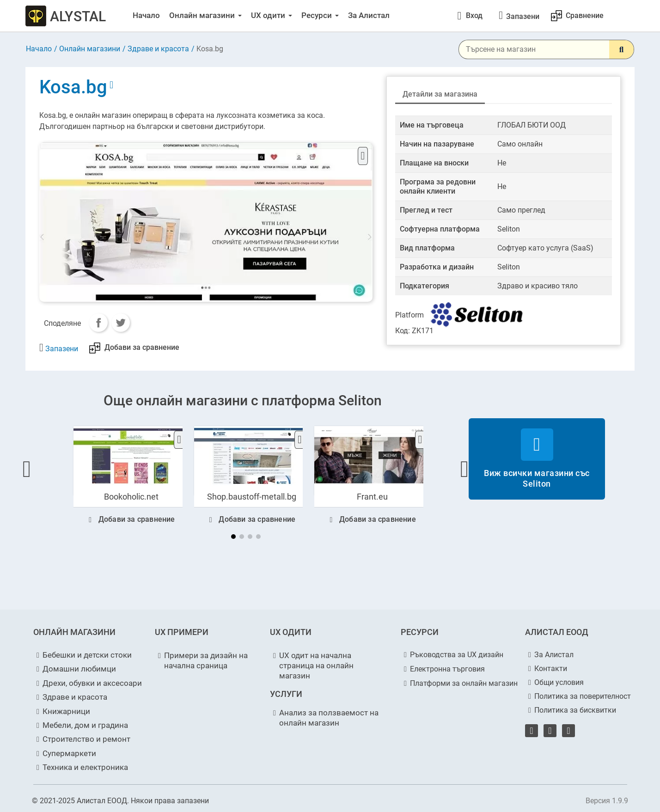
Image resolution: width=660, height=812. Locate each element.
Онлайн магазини (90, 49)
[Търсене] (546, 49)
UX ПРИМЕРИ (182, 632)
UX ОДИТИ (291, 632)
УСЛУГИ (286, 694)
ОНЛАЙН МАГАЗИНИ (74, 632)
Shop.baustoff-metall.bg (252, 497)
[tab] (440, 95)
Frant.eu (372, 497)
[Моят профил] (470, 16)
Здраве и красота (158, 49)
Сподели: (98, 323)
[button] (27, 469)
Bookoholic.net (131, 497)
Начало (39, 49)
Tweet (121, 323)
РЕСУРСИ (420, 632)
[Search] (621, 49)
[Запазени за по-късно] (522, 16)
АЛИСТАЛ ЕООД (557, 632)
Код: (403, 331)
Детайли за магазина (440, 94)
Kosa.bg (75, 87)
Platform (409, 315)
